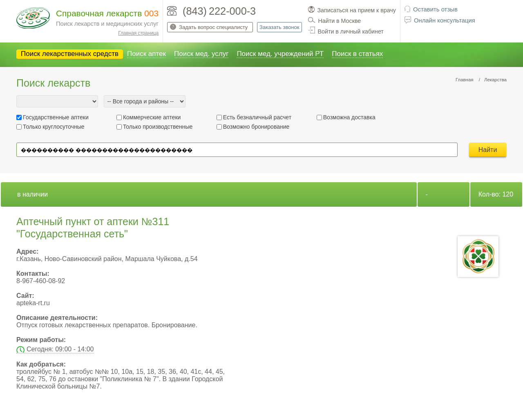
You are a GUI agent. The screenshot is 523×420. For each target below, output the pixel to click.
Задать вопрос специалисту (213, 27)
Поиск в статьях (357, 54)
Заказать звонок (279, 27)
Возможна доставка (349, 117)
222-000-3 (232, 11)
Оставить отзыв (435, 9)
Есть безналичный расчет (257, 117)
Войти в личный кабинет (351, 31)
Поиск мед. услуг (201, 54)
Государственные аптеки (56, 117)
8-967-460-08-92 (41, 281)
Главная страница (138, 33)
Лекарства (495, 80)
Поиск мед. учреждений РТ (280, 54)
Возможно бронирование (256, 127)
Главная (465, 80)
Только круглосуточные (54, 127)
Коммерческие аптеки (152, 117)
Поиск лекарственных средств (70, 54)
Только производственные (158, 127)
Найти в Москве (340, 21)
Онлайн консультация (445, 20)
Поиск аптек (146, 54)
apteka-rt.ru (33, 303)
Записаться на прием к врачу (357, 10)
